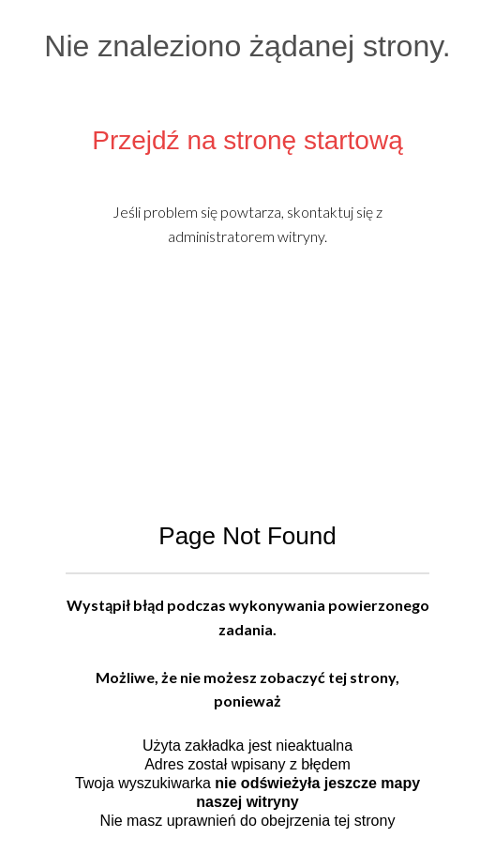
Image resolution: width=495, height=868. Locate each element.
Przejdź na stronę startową (247, 140)
